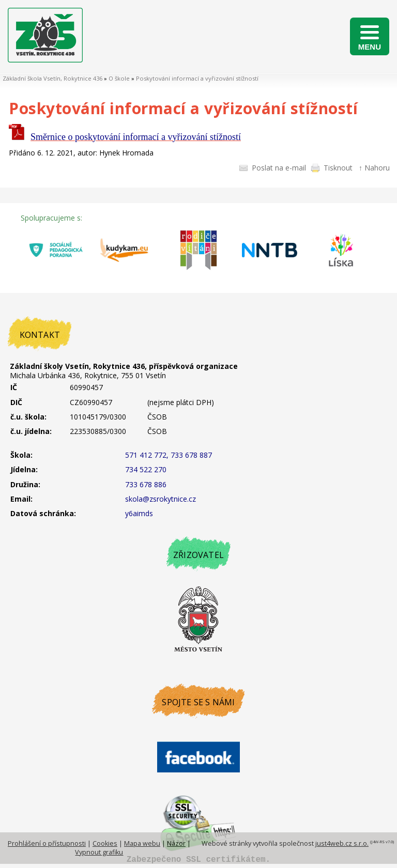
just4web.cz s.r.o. (342, 843)
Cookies (105, 843)
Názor (176, 843)
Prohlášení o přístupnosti (47, 843)
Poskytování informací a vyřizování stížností (197, 78)
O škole (119, 78)
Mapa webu (142, 843)
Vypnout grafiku (99, 852)
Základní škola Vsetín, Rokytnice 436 (52, 78)
